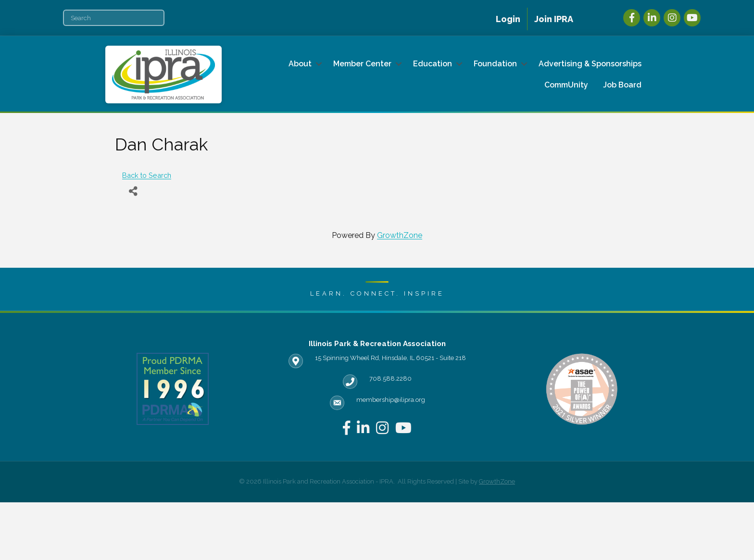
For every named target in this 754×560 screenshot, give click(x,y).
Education (433, 64)
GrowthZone (400, 235)
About (300, 64)
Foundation (495, 64)
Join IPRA (554, 19)
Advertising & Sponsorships (590, 64)
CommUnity (566, 85)
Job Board (622, 85)
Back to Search (147, 175)
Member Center (362, 64)
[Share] (133, 192)
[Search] (114, 18)
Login (508, 19)
